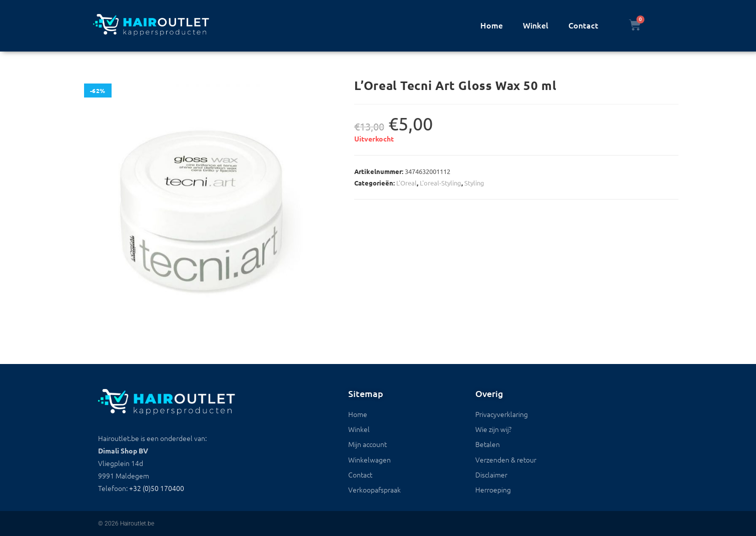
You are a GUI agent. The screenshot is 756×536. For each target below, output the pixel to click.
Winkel (536, 25)
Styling (474, 183)
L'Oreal (407, 183)
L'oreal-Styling (441, 183)
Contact (583, 25)
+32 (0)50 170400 (157, 488)
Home (492, 25)
